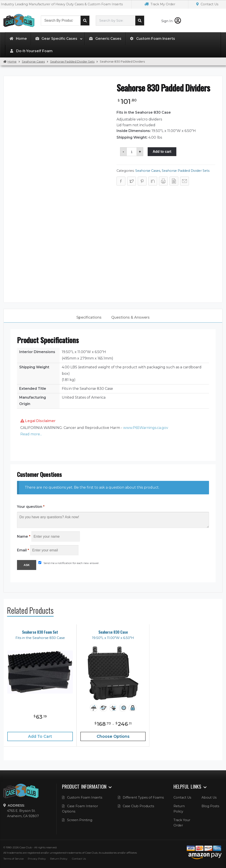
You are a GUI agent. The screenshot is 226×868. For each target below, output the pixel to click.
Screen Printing (80, 820)
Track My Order (160, 4)
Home (12, 62)
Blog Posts (210, 806)
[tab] (89, 317)
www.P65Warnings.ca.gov (146, 428)
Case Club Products (138, 806)
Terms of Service (13, 859)
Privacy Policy (37, 859)
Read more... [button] (31, 434)
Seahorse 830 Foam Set (40, 632)
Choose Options (113, 736)
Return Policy (59, 859)
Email (23, 550)
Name (24, 536)
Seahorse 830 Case (113, 632)
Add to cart (162, 152)
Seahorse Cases (33, 62)
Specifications (89, 317)
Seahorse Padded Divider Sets (72, 62)
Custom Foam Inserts (85, 797)
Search (85, 21)
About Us (209, 797)
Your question (31, 507)
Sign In (171, 21)
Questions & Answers (130, 317)
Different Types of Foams (143, 797)
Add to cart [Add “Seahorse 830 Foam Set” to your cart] (40, 736)
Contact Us (207, 4)
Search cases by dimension (140, 21)
